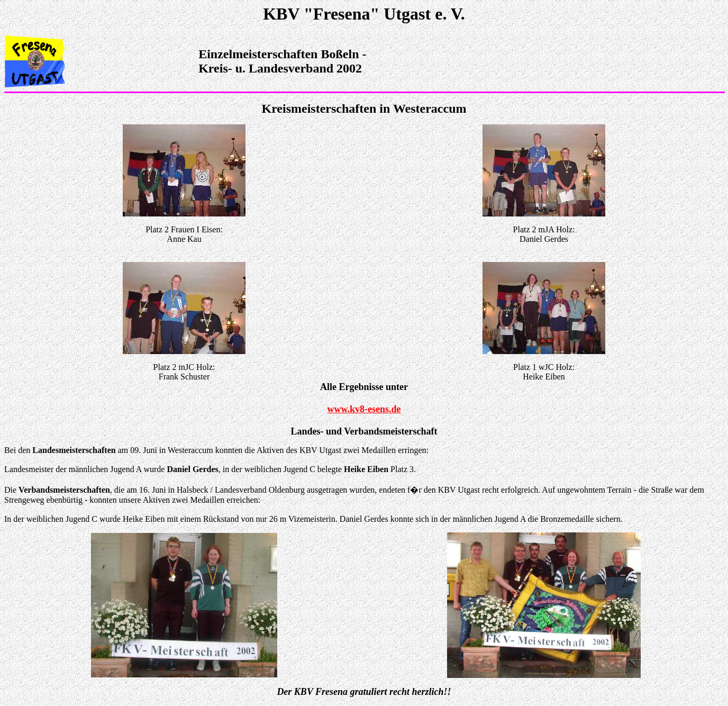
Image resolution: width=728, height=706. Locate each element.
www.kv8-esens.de (364, 409)
